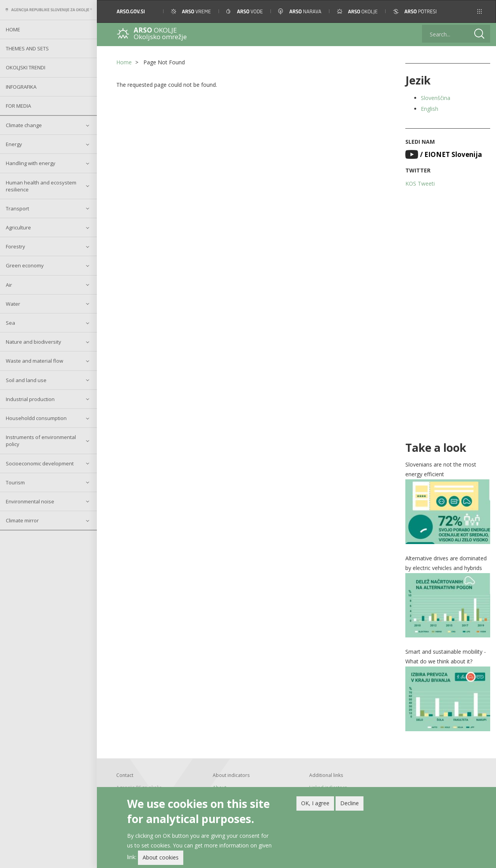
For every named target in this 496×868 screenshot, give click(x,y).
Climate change (24, 125)
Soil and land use (26, 380)
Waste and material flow (34, 361)
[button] (480, 11)
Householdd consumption (36, 418)
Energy (14, 144)
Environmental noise (30, 501)
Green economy (25, 265)
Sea (10, 323)
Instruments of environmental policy (41, 441)
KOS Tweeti (420, 183)
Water (13, 304)
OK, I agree (315, 805)
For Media (18, 106)
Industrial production (30, 399)
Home (13, 29)
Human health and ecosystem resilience (41, 186)
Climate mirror (22, 520)
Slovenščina (436, 98)
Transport (17, 208)
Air (9, 285)
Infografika (21, 87)
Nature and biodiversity (34, 342)
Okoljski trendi (26, 67)
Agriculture (18, 227)
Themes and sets (27, 48)
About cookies (161, 859)
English (430, 109)
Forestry (15, 246)
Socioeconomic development (40, 463)
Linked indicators (328, 788)
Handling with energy (31, 163)
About (220, 788)
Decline (350, 805)
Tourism (15, 482)
